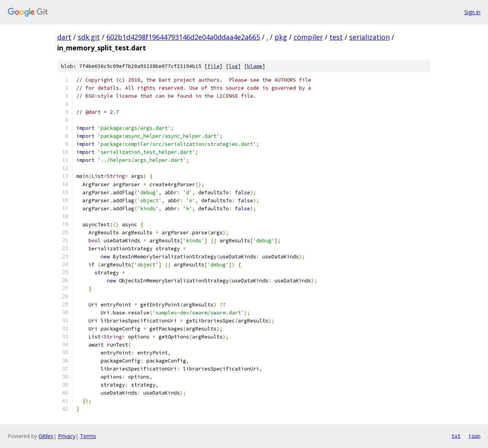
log (233, 66)
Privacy (67, 436)
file (213, 66)
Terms (88, 436)
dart (64, 37)
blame (255, 66)
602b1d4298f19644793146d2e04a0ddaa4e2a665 (183, 37)
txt (456, 436)
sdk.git (89, 37)
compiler (308, 37)
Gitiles (46, 436)
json (474, 436)
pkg (281, 37)
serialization (369, 37)
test (336, 37)
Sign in (472, 12)
